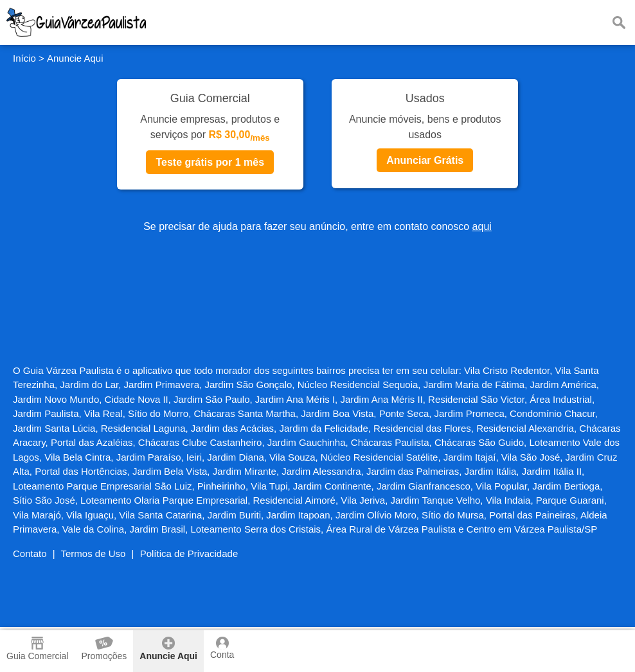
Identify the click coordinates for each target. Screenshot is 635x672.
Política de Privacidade (189, 553)
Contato (30, 553)
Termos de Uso (94, 553)
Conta (222, 648)
